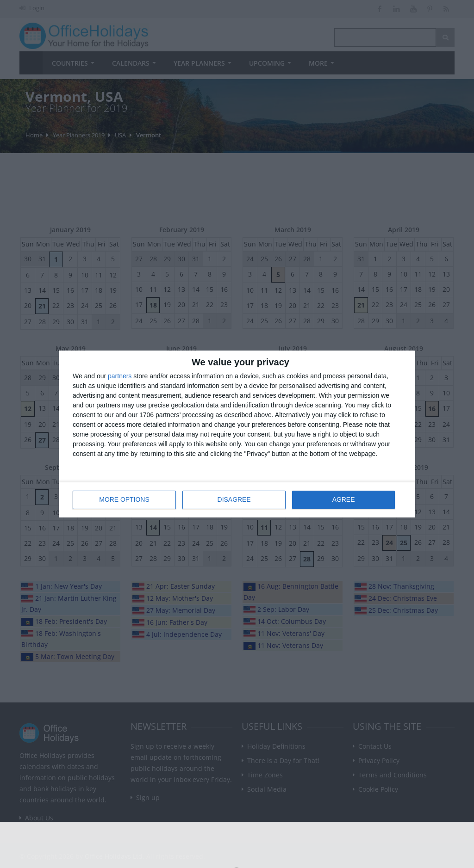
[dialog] (237, 434)
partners (120, 376)
